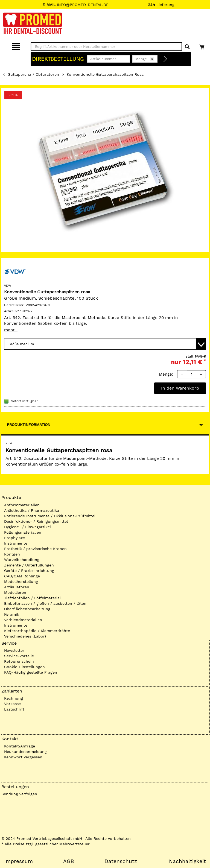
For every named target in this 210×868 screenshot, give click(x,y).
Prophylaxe (14, 538)
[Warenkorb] (202, 46)
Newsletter (14, 650)
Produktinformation (29, 425)
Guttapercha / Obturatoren (33, 74)
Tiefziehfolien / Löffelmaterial (32, 598)
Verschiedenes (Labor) (25, 636)
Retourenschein (19, 661)
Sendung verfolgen (19, 794)
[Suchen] (187, 47)
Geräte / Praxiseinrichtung (29, 571)
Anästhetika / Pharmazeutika (32, 510)
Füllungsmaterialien (23, 532)
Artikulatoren (17, 587)
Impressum (18, 861)
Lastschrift (14, 709)
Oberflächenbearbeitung (27, 609)
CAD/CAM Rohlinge (22, 576)
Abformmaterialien (22, 505)
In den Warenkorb (180, 388)
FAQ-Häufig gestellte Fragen (31, 672)
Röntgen (12, 554)
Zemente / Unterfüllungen (29, 565)
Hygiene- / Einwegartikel (27, 527)
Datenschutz (121, 861)
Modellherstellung (21, 581)
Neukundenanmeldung (25, 752)
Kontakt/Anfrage (20, 746)
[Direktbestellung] (165, 59)
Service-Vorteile (19, 656)
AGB (68, 861)
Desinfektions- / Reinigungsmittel (36, 521)
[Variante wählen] (105, 344)
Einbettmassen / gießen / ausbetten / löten (45, 603)
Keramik (12, 614)
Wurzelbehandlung (22, 560)
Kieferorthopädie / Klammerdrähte (37, 631)
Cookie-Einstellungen (24, 667)
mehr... (11, 330)
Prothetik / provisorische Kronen (35, 549)
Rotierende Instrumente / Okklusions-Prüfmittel (50, 516)
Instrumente (16, 543)
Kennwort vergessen (23, 757)
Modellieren (15, 592)
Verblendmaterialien (23, 620)
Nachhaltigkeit (187, 861)
